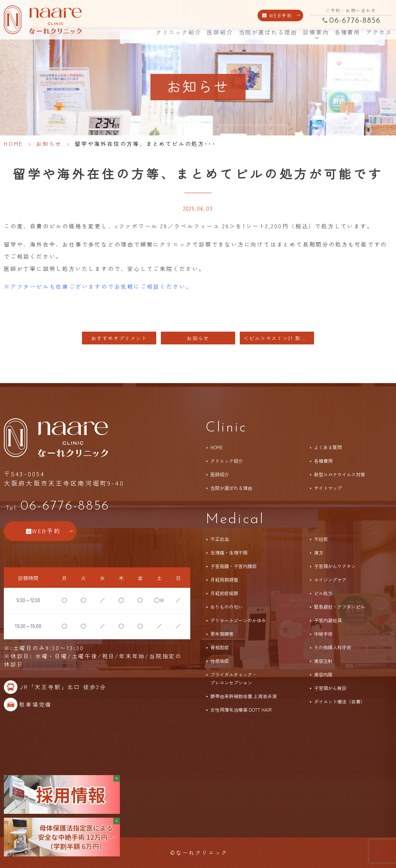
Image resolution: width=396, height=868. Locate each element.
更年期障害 (222, 634)
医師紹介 (220, 32)
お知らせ (49, 144)
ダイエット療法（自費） (340, 701)
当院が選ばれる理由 (268, 32)
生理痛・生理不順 (229, 552)
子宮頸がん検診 (330, 688)
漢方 (319, 552)
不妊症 (321, 539)
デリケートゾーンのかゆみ (238, 620)
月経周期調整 (224, 580)
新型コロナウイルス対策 (340, 474)
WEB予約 (281, 15)
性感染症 (220, 661)
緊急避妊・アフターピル (340, 607)
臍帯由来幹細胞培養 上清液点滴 (243, 696)
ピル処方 (323, 593)
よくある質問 (328, 447)
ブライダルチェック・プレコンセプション (234, 678)
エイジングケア (330, 580)
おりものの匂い (227, 607)
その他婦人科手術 (333, 647)
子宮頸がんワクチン (335, 566)
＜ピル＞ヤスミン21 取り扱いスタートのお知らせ (279, 338)
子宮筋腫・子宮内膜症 (234, 566)
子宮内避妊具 (328, 620)
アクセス (378, 32)
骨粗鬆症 (220, 647)
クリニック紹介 (178, 32)
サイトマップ (328, 488)
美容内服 (323, 674)
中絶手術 (323, 634)
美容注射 (323, 661)
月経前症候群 (224, 593)
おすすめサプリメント (119, 338)
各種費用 (347, 32)
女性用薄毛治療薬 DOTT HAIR (241, 710)
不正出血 (220, 539)
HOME (145, 32)
